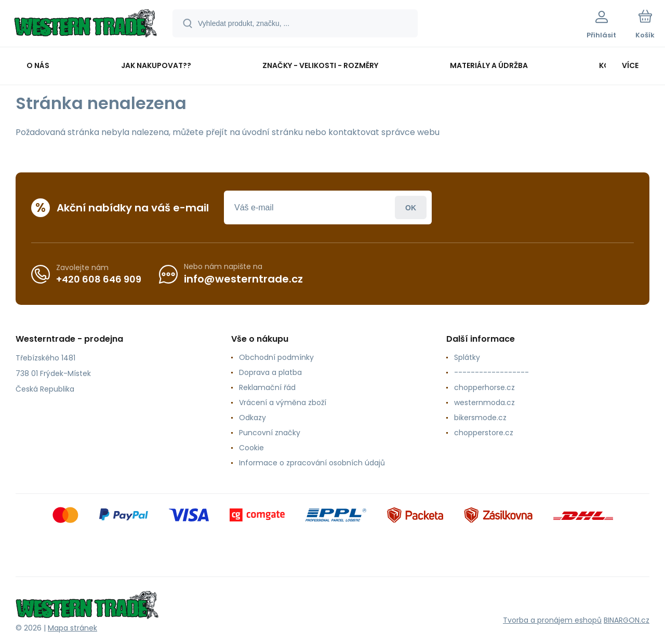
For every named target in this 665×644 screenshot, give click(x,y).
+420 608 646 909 (99, 279)
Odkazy (252, 418)
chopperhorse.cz (484, 387)
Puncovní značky (270, 433)
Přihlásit (411, 207)
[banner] (85, 25)
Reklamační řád (267, 387)
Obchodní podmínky (276, 357)
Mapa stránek (72, 628)
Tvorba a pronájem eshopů (552, 620)
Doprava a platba (270, 372)
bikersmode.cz (480, 418)
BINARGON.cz (627, 620)
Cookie (251, 448)
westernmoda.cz (484, 403)
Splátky (467, 357)
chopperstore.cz (484, 433)
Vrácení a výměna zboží (283, 403)
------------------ (491, 372)
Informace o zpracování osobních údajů (312, 463)
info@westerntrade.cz (243, 279)
